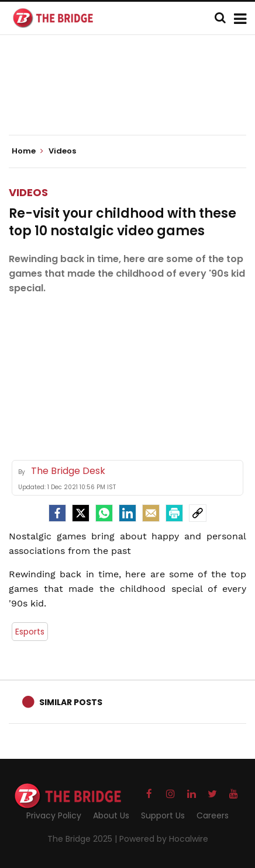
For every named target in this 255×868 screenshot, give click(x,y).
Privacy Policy (54, 815)
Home (27, 151)
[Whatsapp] (104, 513)
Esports (30, 632)
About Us (111, 815)
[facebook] (57, 513)
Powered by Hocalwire (164, 839)
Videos (28, 192)
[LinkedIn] (127, 513)
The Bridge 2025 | (83, 839)
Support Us (163, 815)
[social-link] (198, 513)
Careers (213, 815)
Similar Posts (71, 702)
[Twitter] (81, 513)
